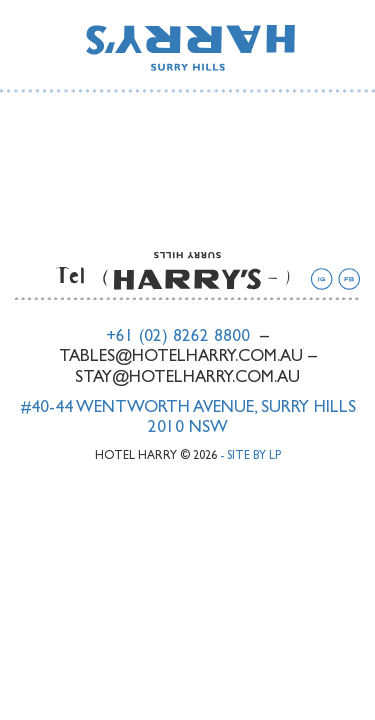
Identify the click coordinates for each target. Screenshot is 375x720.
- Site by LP (250, 457)
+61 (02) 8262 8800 (178, 337)
